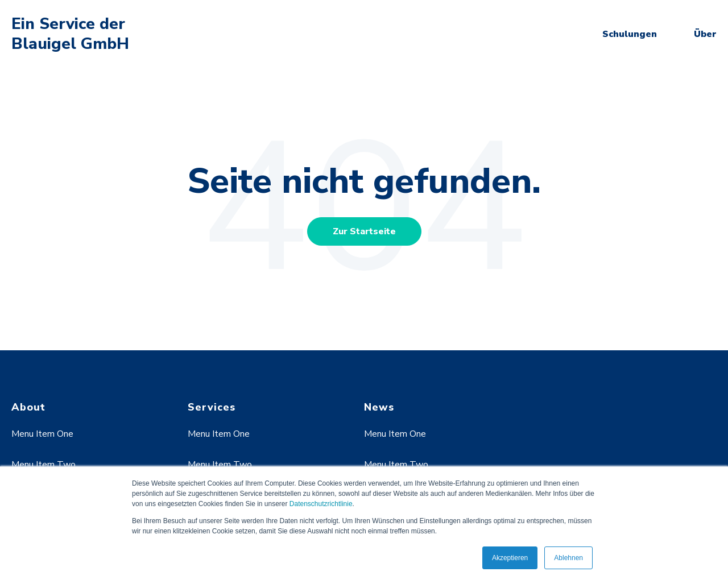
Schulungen (630, 34)
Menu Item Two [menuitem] (44, 465)
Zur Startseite (364, 231)
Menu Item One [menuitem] (42, 434)
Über (705, 34)
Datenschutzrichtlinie (321, 504)
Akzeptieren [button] (510, 558)
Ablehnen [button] (568, 558)
